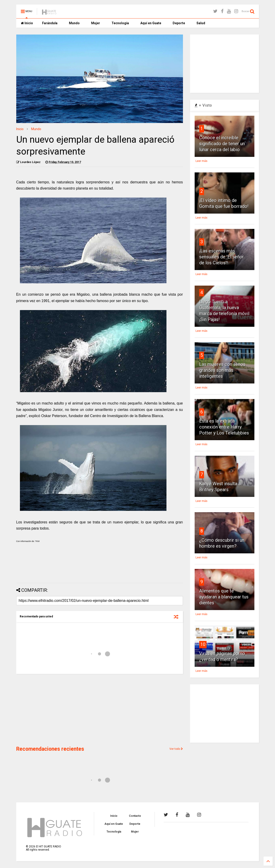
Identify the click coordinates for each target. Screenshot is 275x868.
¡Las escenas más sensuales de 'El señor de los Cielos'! (222, 257)
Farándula (50, 23)
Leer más (201, 161)
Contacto (135, 816)
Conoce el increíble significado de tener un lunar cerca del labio (222, 144)
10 (203, 644)
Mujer (96, 23)
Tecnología (120, 23)
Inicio (27, 23)
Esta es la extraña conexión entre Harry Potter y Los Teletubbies (224, 427)
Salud (201, 23)
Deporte (179, 23)
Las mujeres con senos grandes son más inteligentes (222, 370)
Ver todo (176, 749)
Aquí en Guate (151, 23)
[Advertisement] (100, 567)
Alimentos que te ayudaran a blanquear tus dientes (224, 597)
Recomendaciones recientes (50, 749)
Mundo (74, 23)
